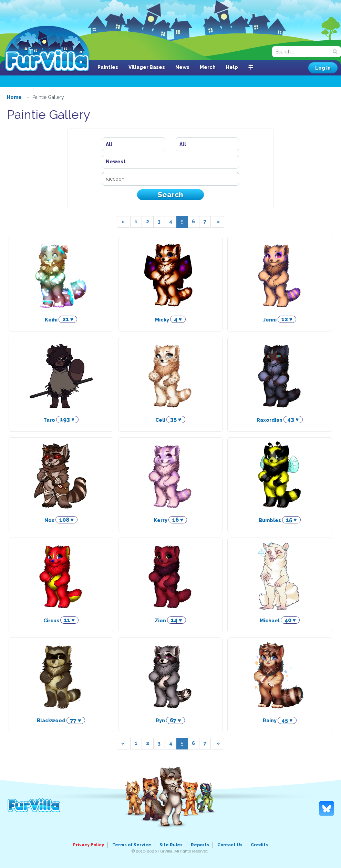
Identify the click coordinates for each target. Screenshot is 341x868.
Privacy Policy (89, 845)
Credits (259, 845)
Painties (108, 67)
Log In (323, 68)
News (182, 67)
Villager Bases (147, 67)
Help (232, 67)
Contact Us (230, 845)
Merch (208, 67)
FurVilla (47, 49)
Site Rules (171, 845)
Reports (200, 845)
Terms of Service (132, 845)
